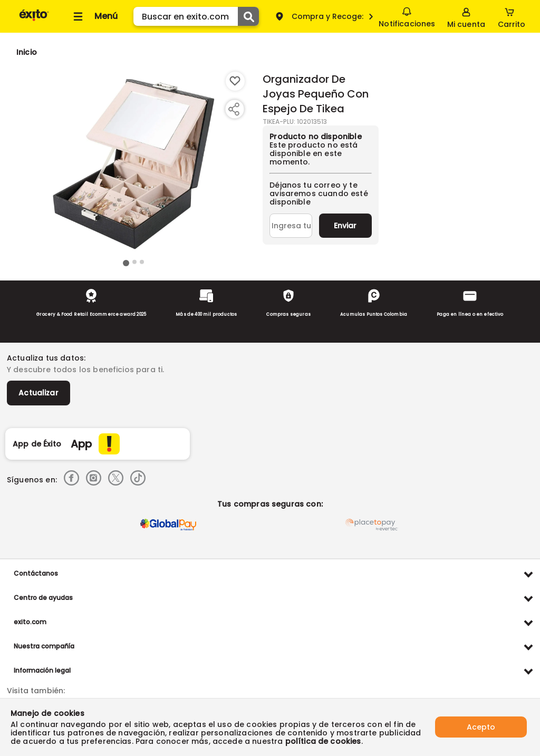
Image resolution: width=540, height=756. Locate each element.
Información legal (42, 670)
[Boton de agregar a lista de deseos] (235, 81)
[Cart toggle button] (512, 16)
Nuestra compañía (44, 646)
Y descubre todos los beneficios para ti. (85, 370)
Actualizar (38, 393)
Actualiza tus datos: (46, 358)
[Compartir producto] (234, 109)
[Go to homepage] (27, 52)
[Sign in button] (466, 16)
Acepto (481, 727)
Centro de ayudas (43, 598)
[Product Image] (133, 164)
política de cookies (323, 741)
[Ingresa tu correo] (291, 226)
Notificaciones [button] (407, 16)
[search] (196, 16)
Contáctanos (36, 573)
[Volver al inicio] (34, 20)
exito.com (30, 622)
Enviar (345, 226)
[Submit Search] (248, 16)
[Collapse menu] (94, 16)
